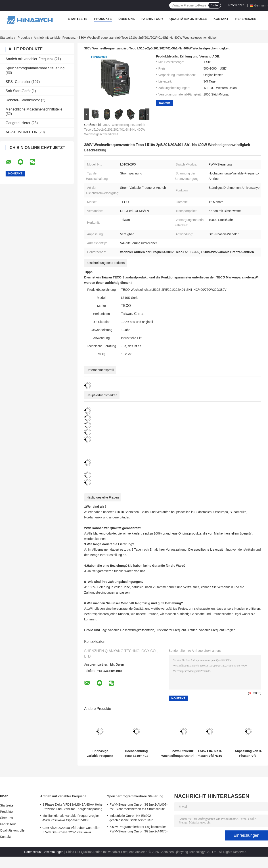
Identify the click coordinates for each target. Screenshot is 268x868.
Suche (214, 5)
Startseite (78, 19)
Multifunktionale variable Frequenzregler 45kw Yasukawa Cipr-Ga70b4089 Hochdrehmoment (71, 819)
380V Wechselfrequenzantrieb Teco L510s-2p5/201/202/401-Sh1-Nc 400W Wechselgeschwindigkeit (115, 129)
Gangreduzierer (18, 123)
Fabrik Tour (152, 19)
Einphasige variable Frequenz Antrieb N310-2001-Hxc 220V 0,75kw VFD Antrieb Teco (100, 753)
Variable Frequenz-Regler (217, 630)
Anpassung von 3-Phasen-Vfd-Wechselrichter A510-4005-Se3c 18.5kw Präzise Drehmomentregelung (248, 753)
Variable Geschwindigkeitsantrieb (131, 630)
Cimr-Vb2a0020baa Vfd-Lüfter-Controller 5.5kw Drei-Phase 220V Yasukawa (71, 830)
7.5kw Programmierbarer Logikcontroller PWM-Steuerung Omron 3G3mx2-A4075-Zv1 (138, 830)
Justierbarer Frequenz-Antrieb (177, 630)
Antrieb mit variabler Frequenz (55, 38)
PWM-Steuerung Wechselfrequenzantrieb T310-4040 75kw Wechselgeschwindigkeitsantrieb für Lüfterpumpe (184, 753)
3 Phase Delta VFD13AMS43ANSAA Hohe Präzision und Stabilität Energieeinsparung (72, 807)
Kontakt (221, 19)
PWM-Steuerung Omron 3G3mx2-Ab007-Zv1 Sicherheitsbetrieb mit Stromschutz (138, 807)
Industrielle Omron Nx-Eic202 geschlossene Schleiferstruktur (131, 818)
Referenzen (237, 5)
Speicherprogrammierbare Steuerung (35, 68)
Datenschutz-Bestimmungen (44, 852)
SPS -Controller (18, 82)
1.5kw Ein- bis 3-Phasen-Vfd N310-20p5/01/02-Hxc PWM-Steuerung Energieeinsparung (210, 753)
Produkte (103, 19)
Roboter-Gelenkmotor (23, 100)
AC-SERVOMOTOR (22, 132)
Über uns (127, 19)
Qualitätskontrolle (188, 19)
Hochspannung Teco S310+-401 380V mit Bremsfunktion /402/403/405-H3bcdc (136, 753)
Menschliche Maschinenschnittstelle (34, 109)
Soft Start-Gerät (18, 91)
